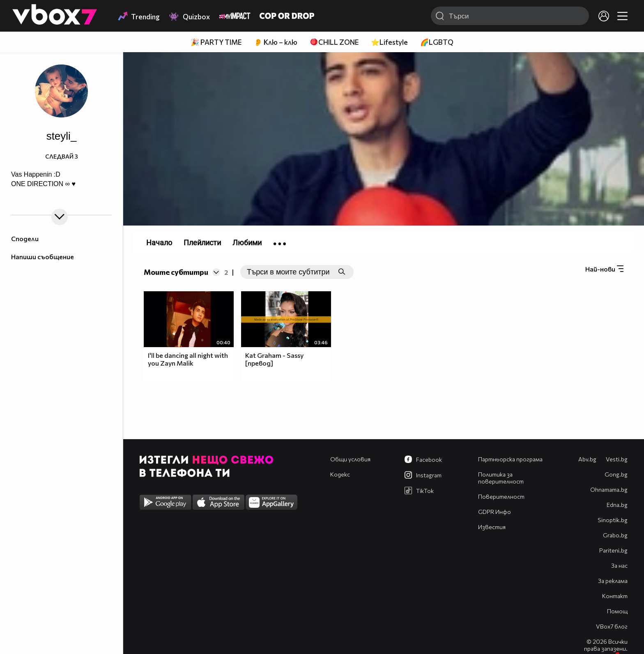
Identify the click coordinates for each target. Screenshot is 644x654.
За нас (619, 565)
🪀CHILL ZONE (334, 42)
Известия (492, 527)
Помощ (617, 611)
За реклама (613, 581)
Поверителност (501, 496)
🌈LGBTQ (437, 42)
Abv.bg (587, 459)
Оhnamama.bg (609, 489)
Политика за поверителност (501, 478)
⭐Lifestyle (389, 42)
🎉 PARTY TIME (216, 42)
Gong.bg (616, 474)
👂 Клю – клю (276, 42)
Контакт (615, 596)
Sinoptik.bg (613, 520)
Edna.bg (617, 505)
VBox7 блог (612, 626)
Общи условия (350, 459)
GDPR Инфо (494, 512)
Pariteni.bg (613, 550)
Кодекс (340, 474)
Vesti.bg (617, 459)
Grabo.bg (615, 535)
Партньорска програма (510, 459)
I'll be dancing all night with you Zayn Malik (188, 359)
